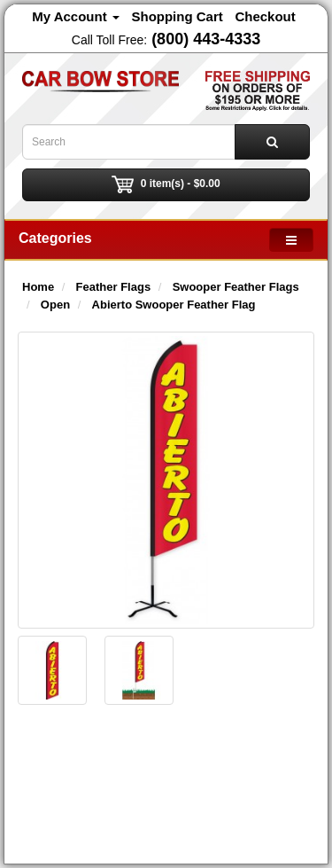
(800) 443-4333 (206, 39)
